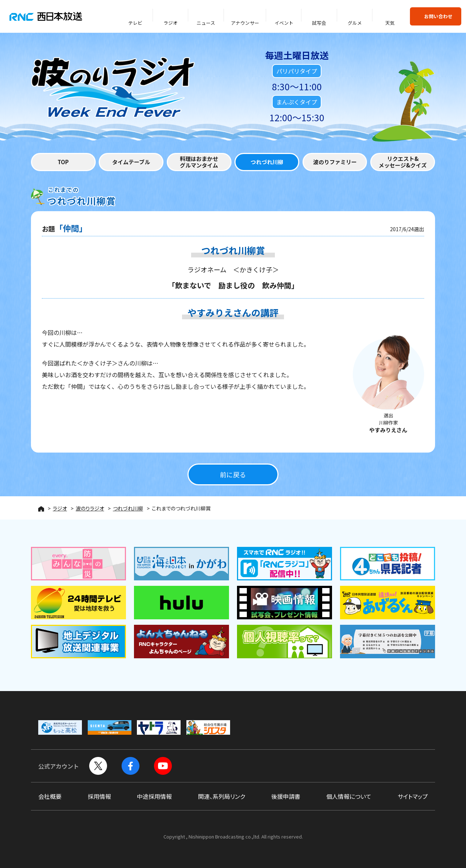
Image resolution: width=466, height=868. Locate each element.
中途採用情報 (154, 796)
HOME (41, 509)
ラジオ (171, 23)
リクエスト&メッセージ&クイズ (403, 162)
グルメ (355, 23)
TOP (63, 162)
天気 (390, 23)
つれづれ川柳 (267, 162)
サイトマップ (413, 796)
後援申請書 (286, 796)
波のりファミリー (335, 162)
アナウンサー (245, 23)
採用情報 (99, 796)
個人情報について (349, 796)
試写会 (319, 23)
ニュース (206, 23)
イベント (284, 23)
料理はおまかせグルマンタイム (199, 162)
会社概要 (50, 796)
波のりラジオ (90, 508)
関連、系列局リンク (222, 796)
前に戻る (233, 474)
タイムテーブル (131, 162)
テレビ (135, 23)
